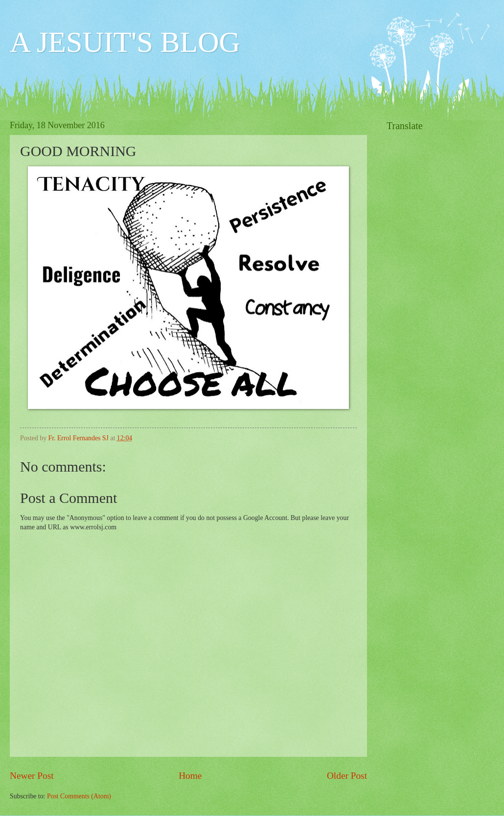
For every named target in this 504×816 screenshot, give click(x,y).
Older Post (347, 776)
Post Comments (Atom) (79, 796)
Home (190, 776)
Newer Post (32, 776)
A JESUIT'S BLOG (125, 42)
